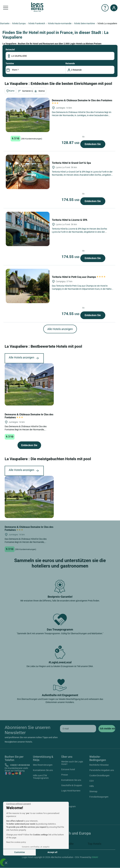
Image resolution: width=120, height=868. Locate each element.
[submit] (107, 729)
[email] (78, 729)
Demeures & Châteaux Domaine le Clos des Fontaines (29, 416)
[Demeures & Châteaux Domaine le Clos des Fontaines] (28, 115)
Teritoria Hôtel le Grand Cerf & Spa (72, 163)
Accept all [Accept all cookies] (52, 852)
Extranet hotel (68, 769)
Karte (10, 91)
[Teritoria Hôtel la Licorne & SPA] (28, 229)
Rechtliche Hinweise (99, 765)
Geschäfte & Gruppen (72, 785)
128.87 (71, 143)
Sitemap (93, 791)
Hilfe (92, 786)
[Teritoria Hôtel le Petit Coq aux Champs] (28, 286)
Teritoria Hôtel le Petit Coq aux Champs (79, 277)
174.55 (71, 200)
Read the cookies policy (16, 842)
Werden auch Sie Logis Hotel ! (72, 763)
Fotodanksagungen (99, 797)
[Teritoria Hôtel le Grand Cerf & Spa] (28, 172)
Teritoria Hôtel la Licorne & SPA (70, 220)
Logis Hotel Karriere (71, 791)
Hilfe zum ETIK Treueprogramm (41, 777)
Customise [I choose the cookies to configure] (20, 852)
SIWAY (95, 857)
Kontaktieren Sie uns (43, 770)
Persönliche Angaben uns (102, 770)
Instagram (67, 807)
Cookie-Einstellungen (99, 775)
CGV (92, 781)
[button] (6, 863)
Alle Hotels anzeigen (60, 329)
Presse (65, 775)
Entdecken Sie (93, 144)
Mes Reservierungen (43, 765)
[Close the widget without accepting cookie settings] (19, 804)
